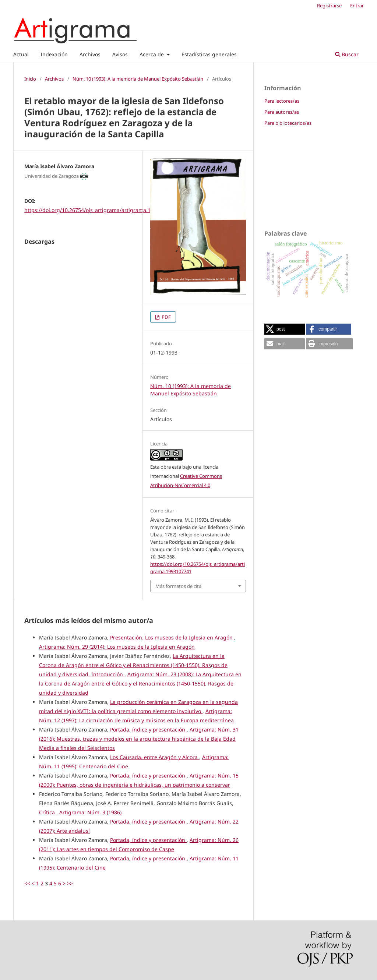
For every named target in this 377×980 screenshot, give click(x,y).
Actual (21, 54)
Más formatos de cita (178, 586)
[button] (285, 329)
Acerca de (152, 54)
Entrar (357, 6)
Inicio (30, 79)
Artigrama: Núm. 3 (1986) (90, 812)
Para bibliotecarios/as (288, 123)
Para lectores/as (282, 101)
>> (70, 883)
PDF (166, 317)
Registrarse (329, 6)
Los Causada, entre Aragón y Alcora (155, 757)
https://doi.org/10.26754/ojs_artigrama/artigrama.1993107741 (101, 210)
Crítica (48, 812)
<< (27, 883)
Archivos (90, 54)
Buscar (347, 54)
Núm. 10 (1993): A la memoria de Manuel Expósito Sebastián (138, 79)
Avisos (120, 54)
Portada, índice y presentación (148, 729)
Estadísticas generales (209, 54)
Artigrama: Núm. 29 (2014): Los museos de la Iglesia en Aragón (117, 647)
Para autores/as (282, 112)
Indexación (54, 54)
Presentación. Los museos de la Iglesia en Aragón (172, 637)
